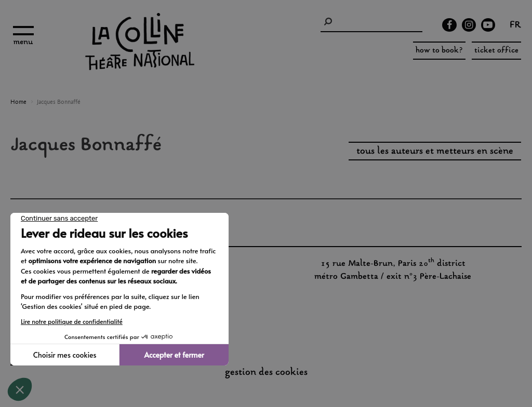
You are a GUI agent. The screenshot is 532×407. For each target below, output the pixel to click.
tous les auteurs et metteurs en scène (435, 152)
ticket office (496, 51)
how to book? (439, 51)
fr (515, 26)
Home (18, 102)
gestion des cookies (266, 373)
